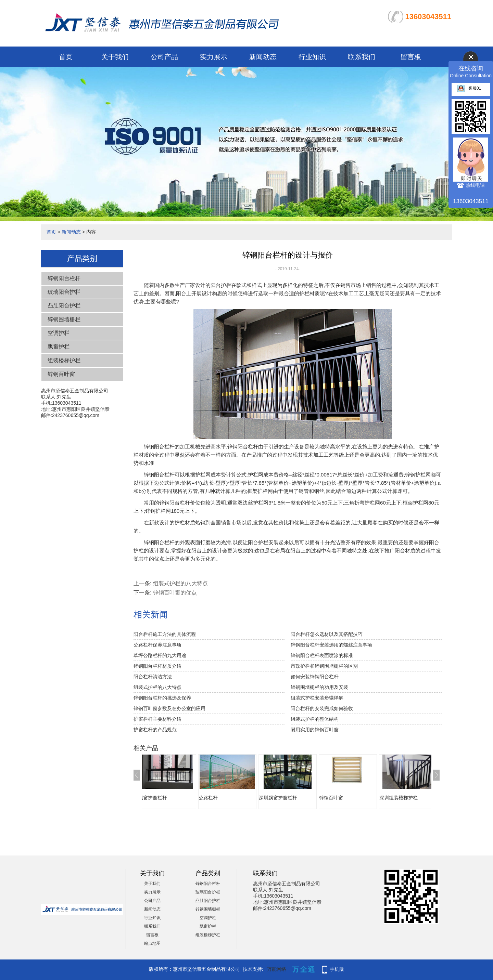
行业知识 (312, 57)
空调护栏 (59, 333)
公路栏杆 (218, 798)
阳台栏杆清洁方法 (153, 677)
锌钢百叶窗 (61, 374)
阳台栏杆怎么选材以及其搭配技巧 (327, 634)
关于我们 (115, 57)
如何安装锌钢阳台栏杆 (315, 677)
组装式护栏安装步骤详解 (317, 698)
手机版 (337, 969)
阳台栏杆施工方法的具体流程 (165, 634)
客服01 (469, 88)
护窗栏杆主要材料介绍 (157, 719)
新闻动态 (263, 57)
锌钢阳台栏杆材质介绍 (157, 666)
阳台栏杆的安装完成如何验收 (322, 708)
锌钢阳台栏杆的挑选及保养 (162, 698)
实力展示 (214, 57)
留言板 (411, 57)
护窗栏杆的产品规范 (155, 730)
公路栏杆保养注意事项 (157, 645)
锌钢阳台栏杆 (64, 278)
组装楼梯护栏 (64, 360)
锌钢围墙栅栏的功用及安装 (319, 687)
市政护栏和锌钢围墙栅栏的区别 (324, 666)
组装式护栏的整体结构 (315, 719)
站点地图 (152, 943)
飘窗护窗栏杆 (163, 798)
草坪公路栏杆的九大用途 (160, 655)
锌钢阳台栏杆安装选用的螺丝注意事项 (331, 645)
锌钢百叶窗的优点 (175, 593)
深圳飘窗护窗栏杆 (288, 798)
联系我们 (362, 57)
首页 (66, 57)
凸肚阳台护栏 (64, 306)
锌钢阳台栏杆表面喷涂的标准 (322, 655)
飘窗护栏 (59, 347)
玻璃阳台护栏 (64, 292)
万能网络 (277, 969)
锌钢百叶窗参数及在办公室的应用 (169, 708)
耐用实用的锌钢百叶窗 (315, 730)
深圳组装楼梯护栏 (409, 798)
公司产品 (164, 57)
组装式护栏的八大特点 (180, 583)
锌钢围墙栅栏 (64, 319)
